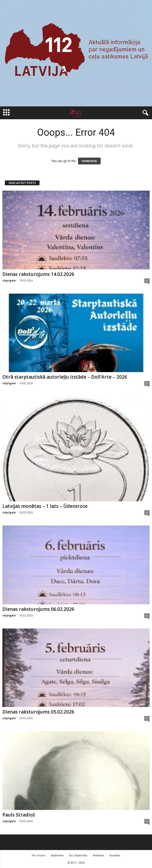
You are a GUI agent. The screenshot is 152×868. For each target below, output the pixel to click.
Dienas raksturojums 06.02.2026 (38, 609)
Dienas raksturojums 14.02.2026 (38, 274)
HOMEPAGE (89, 161)
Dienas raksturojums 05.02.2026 (38, 712)
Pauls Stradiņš (19, 815)
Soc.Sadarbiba (78, 855)
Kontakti (115, 855)
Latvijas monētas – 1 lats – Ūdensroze (45, 506)
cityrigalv (9, 280)
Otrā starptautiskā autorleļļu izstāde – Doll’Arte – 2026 (65, 377)
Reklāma (98, 855)
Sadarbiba (57, 855)
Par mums (38, 855)
